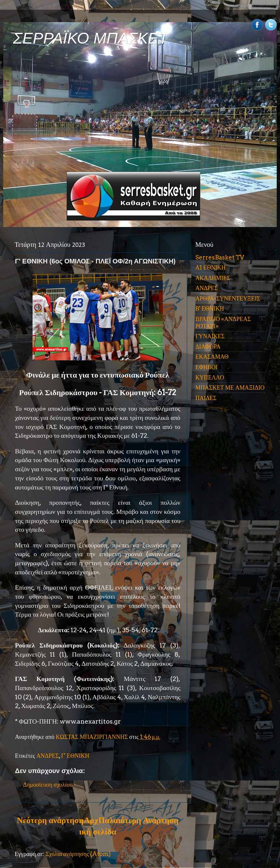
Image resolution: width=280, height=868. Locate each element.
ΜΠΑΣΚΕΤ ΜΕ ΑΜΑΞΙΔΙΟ (230, 387)
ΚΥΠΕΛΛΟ (210, 377)
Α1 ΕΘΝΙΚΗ (210, 267)
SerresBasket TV (220, 257)
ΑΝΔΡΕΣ (48, 756)
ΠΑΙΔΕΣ (206, 398)
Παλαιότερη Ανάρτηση (138, 820)
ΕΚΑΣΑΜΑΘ (212, 357)
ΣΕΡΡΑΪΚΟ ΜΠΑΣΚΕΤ (91, 38)
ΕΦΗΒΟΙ (206, 367)
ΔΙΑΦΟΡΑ (208, 347)
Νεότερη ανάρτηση (50, 820)
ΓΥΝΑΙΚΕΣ (210, 336)
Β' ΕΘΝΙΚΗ (210, 308)
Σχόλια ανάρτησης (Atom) (78, 854)
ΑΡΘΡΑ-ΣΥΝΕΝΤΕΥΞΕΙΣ (228, 298)
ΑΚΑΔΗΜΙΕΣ (213, 278)
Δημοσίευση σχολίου (48, 785)
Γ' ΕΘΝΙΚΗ (75, 756)
